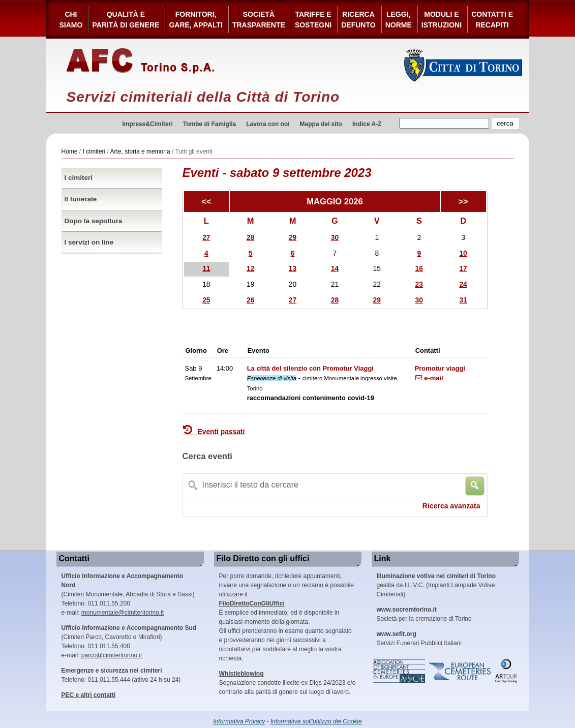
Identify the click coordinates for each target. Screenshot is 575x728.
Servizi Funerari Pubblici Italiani (419, 639)
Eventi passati (214, 432)
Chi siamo (71, 20)
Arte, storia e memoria (140, 151)
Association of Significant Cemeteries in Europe (400, 671)
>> (463, 202)
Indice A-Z (367, 124)
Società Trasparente (259, 20)
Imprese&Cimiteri (147, 124)
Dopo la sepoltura (94, 221)
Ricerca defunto (358, 20)
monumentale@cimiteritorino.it (123, 613)
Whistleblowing (241, 674)
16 (419, 269)
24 (463, 284)
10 (463, 253)
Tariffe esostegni (313, 20)
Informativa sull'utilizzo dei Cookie (316, 721)
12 (250, 269)
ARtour (506, 671)
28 (250, 238)
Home (70, 151)
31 (463, 300)
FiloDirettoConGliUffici (252, 603)
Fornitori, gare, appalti (196, 20)
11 (206, 269)
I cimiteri (94, 151)
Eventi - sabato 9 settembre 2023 (277, 173)
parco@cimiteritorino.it (112, 655)
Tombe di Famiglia (209, 124)
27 (206, 238)
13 (293, 269)
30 (335, 238)
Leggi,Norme (399, 20)
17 (463, 269)
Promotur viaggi (440, 368)
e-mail (429, 378)
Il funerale (81, 199)
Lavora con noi (268, 124)
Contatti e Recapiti (492, 20)
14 (335, 269)
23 (419, 284)
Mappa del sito (321, 124)
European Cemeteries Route (461, 671)
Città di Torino (463, 65)
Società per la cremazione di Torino (424, 614)
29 (293, 238)
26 (250, 300)
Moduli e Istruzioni (442, 20)
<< (206, 202)
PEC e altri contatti (89, 695)
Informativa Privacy (239, 721)
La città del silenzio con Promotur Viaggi (310, 368)
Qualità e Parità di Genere (126, 20)
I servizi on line (89, 242)
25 (206, 300)
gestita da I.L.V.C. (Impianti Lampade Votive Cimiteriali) (436, 585)
